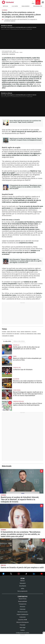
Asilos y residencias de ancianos (11, 334)
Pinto (15, 356)
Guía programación (22, 591)
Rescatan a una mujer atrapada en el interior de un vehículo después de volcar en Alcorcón (7, 383)
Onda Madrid (25, 6)
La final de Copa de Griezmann (7, 372)
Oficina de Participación (23, 622)
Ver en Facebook (3, 574)
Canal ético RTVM (22, 620)
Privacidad (22, 625)
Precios (3, 565)
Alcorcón (16, 379)
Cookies (22, 630)
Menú (43, 2)
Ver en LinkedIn (34, 574)
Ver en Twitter (11, 574)
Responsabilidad (22, 601)
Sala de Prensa (23, 599)
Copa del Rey (17, 368)
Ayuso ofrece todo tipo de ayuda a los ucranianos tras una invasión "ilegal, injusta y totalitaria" (6, 123)
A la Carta (15, 6)
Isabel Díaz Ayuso (12, 332)
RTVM (23, 579)
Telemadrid (23, 583)
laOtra (23, 589)
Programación (38, 6)
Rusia (18, 332)
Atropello (16, 345)
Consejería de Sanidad (8, 336)
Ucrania (5, 10)
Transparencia (23, 604)
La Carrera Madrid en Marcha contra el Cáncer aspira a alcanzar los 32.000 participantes (7, 406)
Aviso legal (23, 628)
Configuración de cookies (22, 633)
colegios (34, 332)
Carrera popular (18, 401)
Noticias (5, 6)
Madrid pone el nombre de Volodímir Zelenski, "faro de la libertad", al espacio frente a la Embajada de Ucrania (6, 140)
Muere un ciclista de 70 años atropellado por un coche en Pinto (7, 361)
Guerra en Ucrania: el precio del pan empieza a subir (22, 551)
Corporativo (23, 597)
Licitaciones (22, 617)
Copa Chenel (17, 390)
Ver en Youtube (42, 574)
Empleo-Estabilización (23, 614)
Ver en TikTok (26, 574)
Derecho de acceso (23, 612)
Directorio (23, 607)
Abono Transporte (26, 332)
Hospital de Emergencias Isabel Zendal (31, 334)
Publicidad (23, 609)
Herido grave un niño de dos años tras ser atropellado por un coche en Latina (7, 349)
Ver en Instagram (19, 574)
